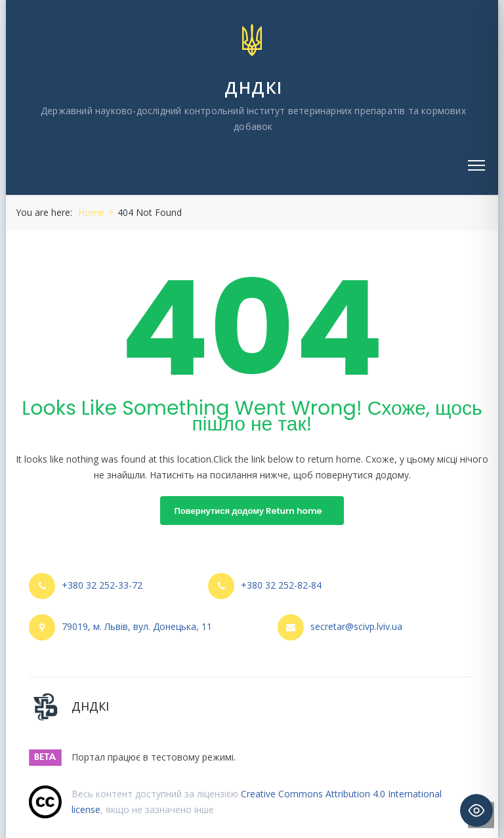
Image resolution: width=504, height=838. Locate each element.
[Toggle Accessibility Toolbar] (476, 810)
